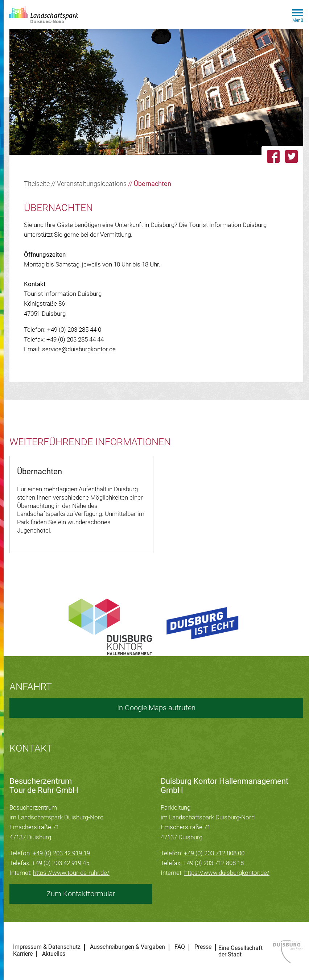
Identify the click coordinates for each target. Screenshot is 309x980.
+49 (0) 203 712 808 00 (214, 853)
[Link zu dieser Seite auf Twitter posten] (294, 156)
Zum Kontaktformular (81, 894)
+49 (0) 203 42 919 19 (61, 853)
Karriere (23, 954)
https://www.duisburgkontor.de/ (227, 873)
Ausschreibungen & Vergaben (127, 947)
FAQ (180, 947)
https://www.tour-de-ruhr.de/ (71, 873)
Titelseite (37, 184)
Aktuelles (54, 954)
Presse (203, 947)
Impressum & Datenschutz (47, 947)
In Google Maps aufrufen (156, 708)
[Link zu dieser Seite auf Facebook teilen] (273, 156)
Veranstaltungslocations (92, 184)
